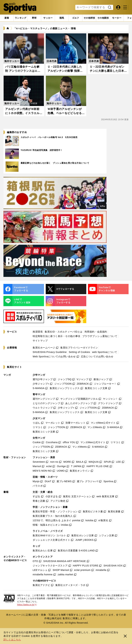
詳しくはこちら (12, 640)
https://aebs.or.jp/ (27, 605)
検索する (109, 8)
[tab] (34, 18)
